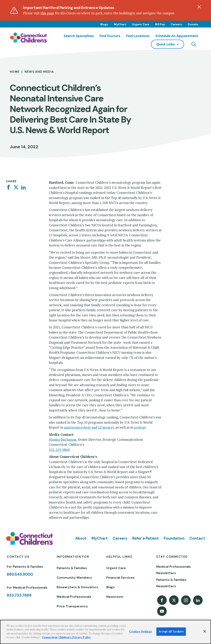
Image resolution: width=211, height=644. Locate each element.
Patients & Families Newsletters (171, 583)
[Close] (205, 631)
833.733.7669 (19, 595)
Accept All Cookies (171, 631)
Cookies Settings (141, 631)
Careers (176, 24)
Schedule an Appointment (177, 36)
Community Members (74, 578)
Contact (197, 538)
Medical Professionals (74, 597)
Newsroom (115, 597)
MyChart (120, 24)
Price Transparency (72, 606)
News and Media (39, 72)
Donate (193, 24)
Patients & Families (72, 568)
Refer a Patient (145, 538)
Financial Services (120, 578)
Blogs (104, 24)
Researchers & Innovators (77, 587)
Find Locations (138, 36)
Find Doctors (110, 36)
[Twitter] (16, 187)
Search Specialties (79, 36)
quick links (166, 44)
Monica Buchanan (63, 439)
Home (15, 72)
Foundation (174, 538)
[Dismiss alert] (199, 7)
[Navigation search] (194, 44)
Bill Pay (160, 24)
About (81, 538)
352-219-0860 (59, 450)
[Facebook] (8, 187)
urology (140, 427)
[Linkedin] (23, 187)
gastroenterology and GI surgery (89, 427)
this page (47, 13)
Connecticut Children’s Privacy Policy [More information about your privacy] (66, 637)
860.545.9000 (20, 574)
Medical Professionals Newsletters (174, 570)
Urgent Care (141, 24)
